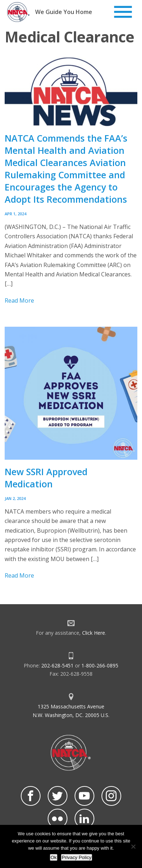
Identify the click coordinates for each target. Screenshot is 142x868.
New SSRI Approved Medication (46, 478)
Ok (54, 857)
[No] (133, 846)
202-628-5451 (57, 665)
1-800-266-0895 (100, 665)
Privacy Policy (77, 857)
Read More (19, 300)
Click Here (94, 633)
